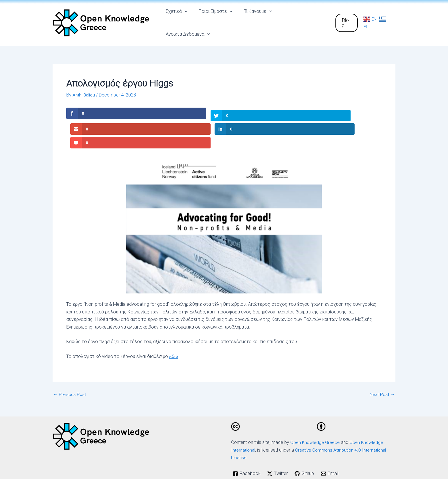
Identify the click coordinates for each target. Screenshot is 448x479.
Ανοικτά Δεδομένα (302, 19)
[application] (188, 19)
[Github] (305, 435)
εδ (172, 318)
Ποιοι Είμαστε (217, 19)
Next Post (382, 356)
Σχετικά (180, 19)
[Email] (331, 435)
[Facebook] (247, 435)
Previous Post (70, 356)
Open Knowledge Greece (315, 404)
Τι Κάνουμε (257, 19)
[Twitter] (278, 435)
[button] (346, 19)
